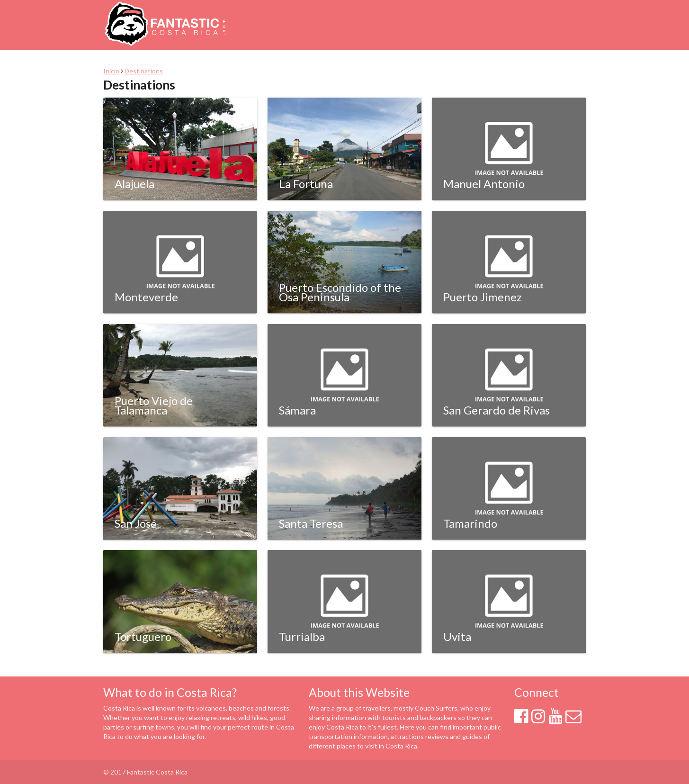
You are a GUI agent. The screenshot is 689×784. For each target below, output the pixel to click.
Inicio (111, 71)
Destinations (144, 71)
